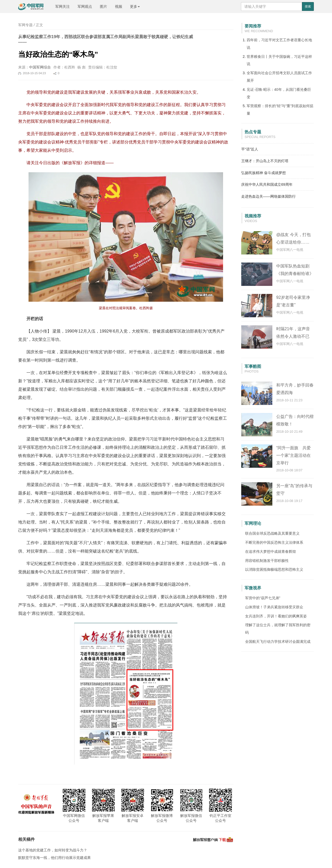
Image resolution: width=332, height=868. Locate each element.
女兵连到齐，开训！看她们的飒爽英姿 (276, 616)
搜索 (308, 6)
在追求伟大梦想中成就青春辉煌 (271, 552)
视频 (119, 6)
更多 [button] (135, 6)
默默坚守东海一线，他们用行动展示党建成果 (54, 858)
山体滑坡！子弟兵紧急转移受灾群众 (274, 607)
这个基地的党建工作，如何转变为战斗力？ (53, 850)
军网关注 (63, 6)
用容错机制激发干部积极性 (267, 561)
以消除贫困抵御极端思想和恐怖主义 (274, 569)
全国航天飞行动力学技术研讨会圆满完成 (278, 642)
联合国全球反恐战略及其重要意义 (272, 533)
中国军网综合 (40, 67)
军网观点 (85, 6)
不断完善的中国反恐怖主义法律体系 (274, 542)
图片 (103, 6)
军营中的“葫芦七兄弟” (263, 598)
